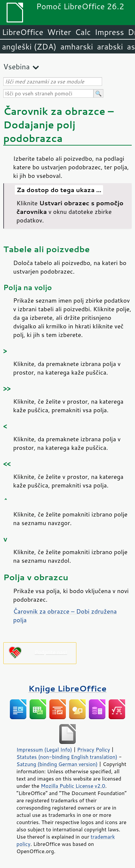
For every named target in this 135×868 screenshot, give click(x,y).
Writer (59, 32)
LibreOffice (23, 32)
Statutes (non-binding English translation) (67, 757)
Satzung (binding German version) (57, 764)
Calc (83, 32)
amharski (77, 47)
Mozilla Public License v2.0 (73, 786)
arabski (110, 47)
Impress (109, 32)
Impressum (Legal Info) (44, 750)
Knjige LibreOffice (67, 688)
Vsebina (16, 67)
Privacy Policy (94, 750)
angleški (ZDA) (29, 47)
